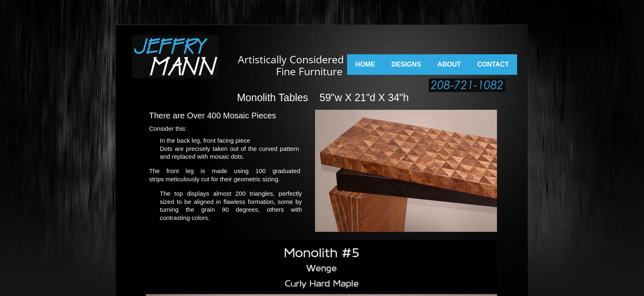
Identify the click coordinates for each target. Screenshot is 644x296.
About (449, 64)
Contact (493, 64)
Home (365, 64)
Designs (406, 64)
